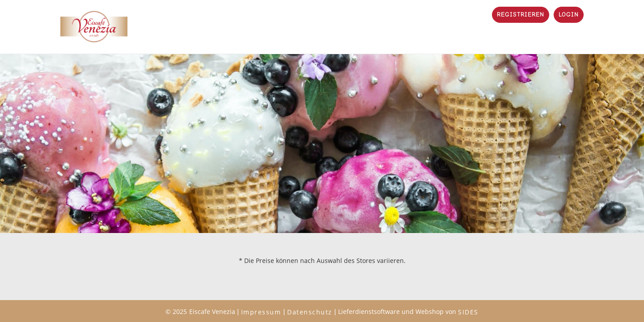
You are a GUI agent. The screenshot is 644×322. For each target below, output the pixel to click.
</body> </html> (322, 161)
